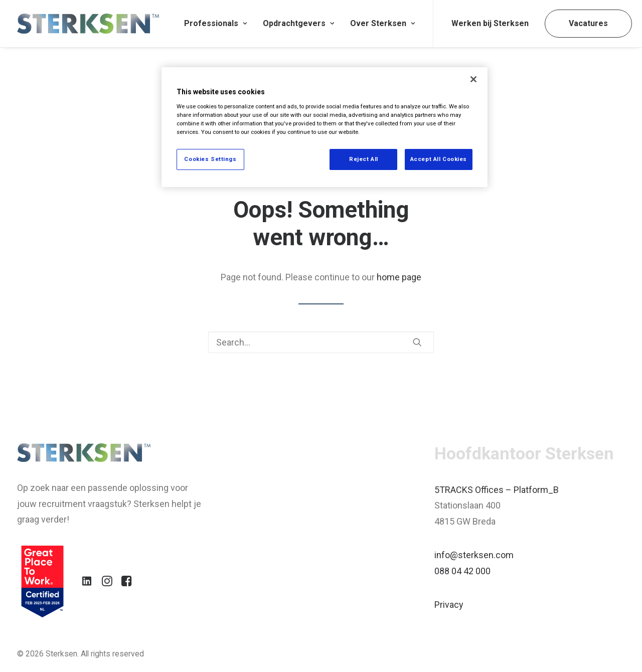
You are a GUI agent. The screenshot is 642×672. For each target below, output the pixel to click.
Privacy (449, 605)
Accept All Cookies (439, 159)
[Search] (321, 342)
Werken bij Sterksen (490, 23)
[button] (417, 342)
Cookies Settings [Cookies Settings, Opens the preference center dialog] (210, 159)
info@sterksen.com (474, 555)
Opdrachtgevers (298, 23)
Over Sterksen (382, 23)
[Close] (473, 79)
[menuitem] (215, 24)
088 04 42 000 (462, 571)
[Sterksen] (88, 24)
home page (399, 277)
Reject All (364, 159)
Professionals (215, 23)
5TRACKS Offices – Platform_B (497, 490)
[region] (325, 127)
